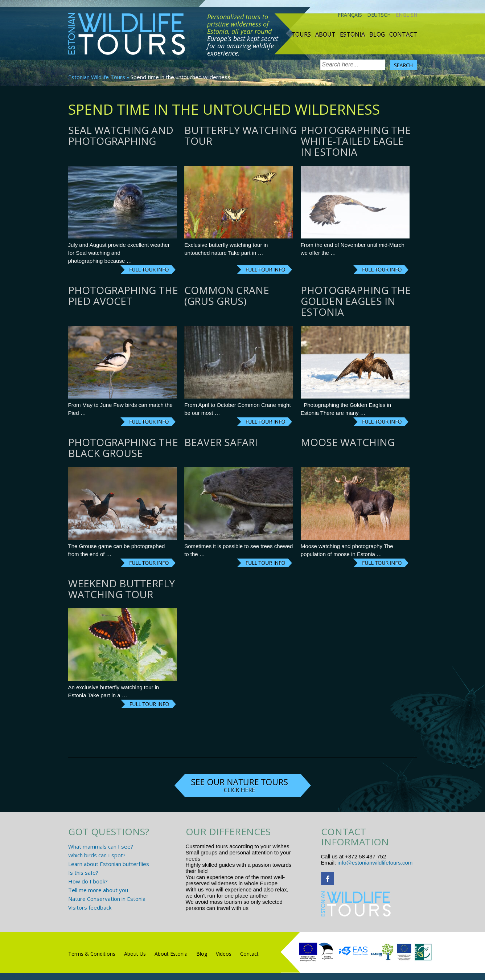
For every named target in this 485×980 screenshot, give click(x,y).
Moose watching (348, 442)
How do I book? (88, 881)
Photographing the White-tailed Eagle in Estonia (356, 141)
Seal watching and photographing (121, 135)
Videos (224, 954)
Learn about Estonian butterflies (109, 864)
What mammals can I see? (101, 846)
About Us (135, 954)
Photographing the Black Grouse (123, 448)
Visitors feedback (90, 907)
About (325, 34)
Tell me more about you (98, 890)
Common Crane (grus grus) (227, 295)
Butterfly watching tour (241, 135)
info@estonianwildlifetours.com (375, 863)
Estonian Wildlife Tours (97, 77)
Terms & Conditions (92, 954)
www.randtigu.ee (270, 908)
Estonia (352, 34)
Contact (403, 34)
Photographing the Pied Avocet (123, 295)
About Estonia (171, 954)
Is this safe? (83, 873)
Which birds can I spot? (97, 855)
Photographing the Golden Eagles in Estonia (356, 301)
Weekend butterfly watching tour (122, 589)
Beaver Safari (221, 442)
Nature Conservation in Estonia (107, 899)
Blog (377, 34)
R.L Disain (25, 976)
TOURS (301, 34)
